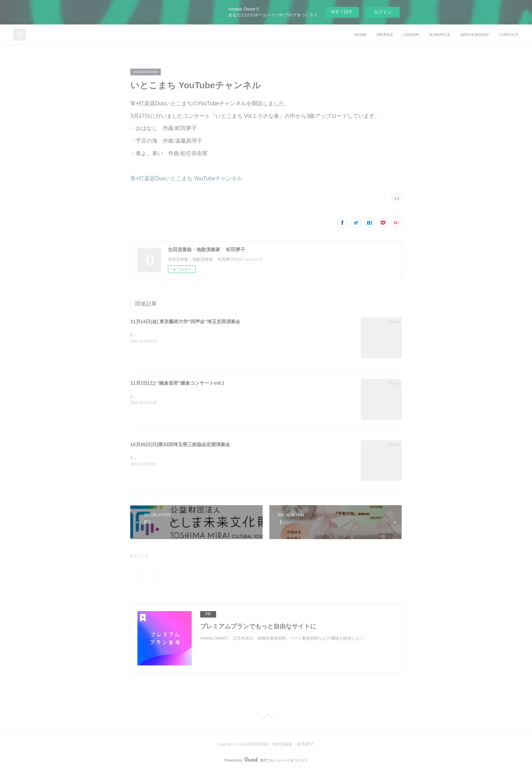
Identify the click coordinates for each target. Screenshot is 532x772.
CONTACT (509, 35)
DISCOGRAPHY (475, 35)
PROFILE (385, 35)
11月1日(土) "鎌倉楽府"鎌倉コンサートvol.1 (177, 383)
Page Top (266, 717)
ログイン (383, 12)
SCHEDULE (440, 35)
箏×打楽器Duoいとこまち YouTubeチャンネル (186, 178)
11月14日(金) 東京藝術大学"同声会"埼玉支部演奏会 (185, 321)
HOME (360, 35)
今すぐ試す (342, 12)
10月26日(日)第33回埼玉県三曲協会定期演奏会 (180, 444)
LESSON (411, 35)
